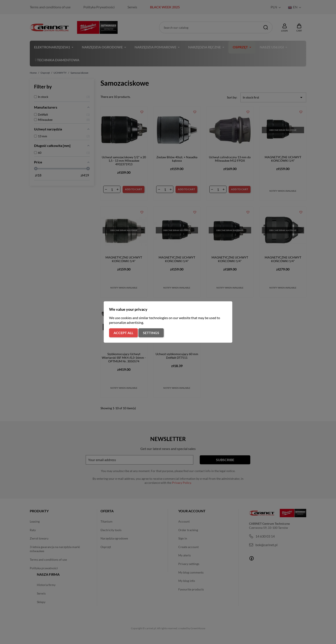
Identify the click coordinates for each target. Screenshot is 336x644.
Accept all (123, 333)
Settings (151, 333)
